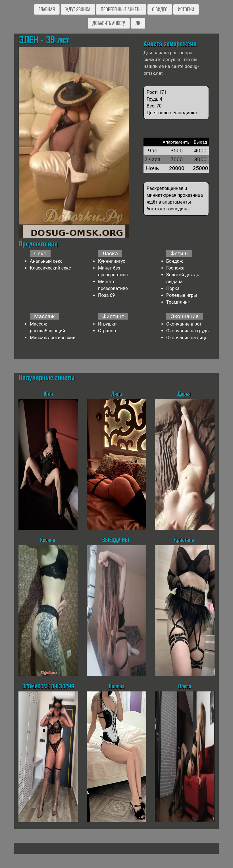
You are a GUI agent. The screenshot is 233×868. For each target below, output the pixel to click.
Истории (186, 9)
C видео (160, 9)
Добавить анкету (109, 23)
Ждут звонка (78, 9)
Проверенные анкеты (121, 9)
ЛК (138, 23)
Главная (47, 9)
